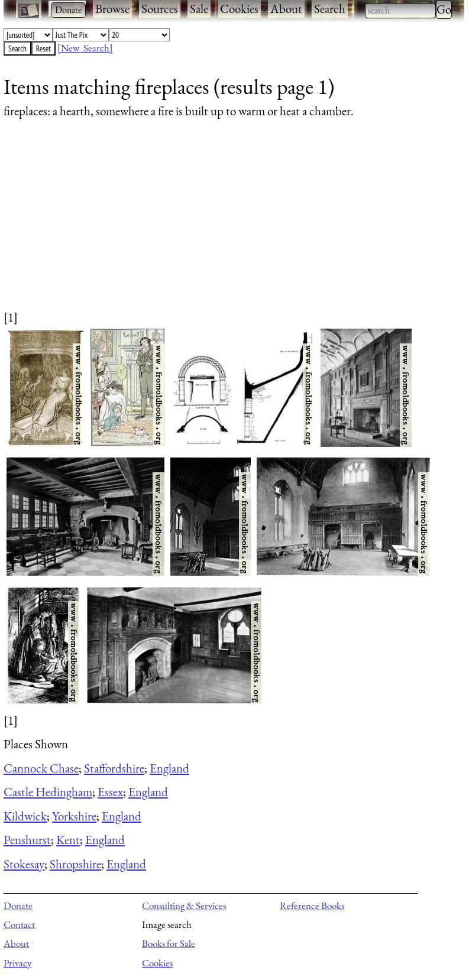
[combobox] (400, 11)
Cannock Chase (41, 768)
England (169, 768)
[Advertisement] (227, 226)
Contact (19, 924)
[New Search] (85, 48)
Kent (68, 840)
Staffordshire (114, 768)
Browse (112, 9)
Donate (18, 906)
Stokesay (24, 864)
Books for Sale (169, 943)
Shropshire (75, 864)
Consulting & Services (184, 906)
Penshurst (27, 840)
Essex (110, 792)
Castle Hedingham (48, 792)
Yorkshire (74, 816)
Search (330, 9)
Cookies (239, 9)
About (286, 9)
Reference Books (312, 906)
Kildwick (25, 816)
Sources (160, 9)
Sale (199, 9)
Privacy (17, 963)
